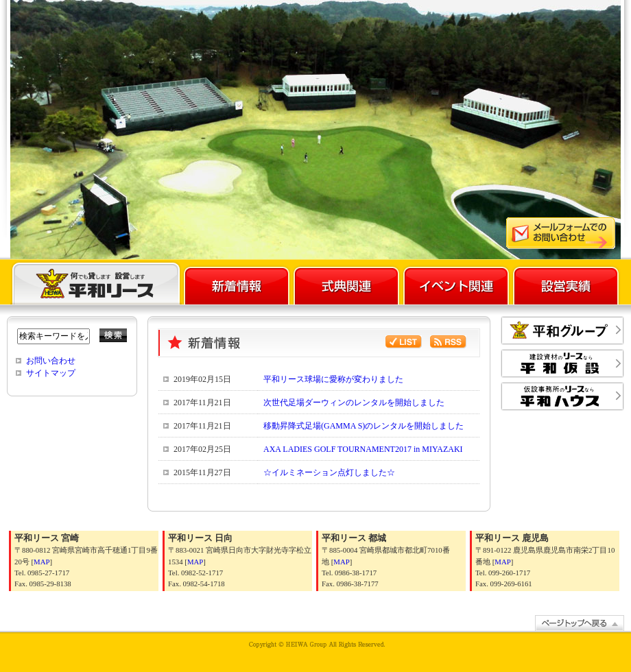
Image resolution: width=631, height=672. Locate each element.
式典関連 (346, 282)
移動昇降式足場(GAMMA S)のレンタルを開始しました (364, 426)
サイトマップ (51, 373)
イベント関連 (456, 282)
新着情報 (237, 282)
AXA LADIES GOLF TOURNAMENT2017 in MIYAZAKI (363, 449)
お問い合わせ (51, 361)
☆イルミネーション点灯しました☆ (329, 472)
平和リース (96, 282)
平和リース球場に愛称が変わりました (333, 379)
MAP (41, 562)
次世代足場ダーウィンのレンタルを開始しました (354, 403)
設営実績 (566, 282)
